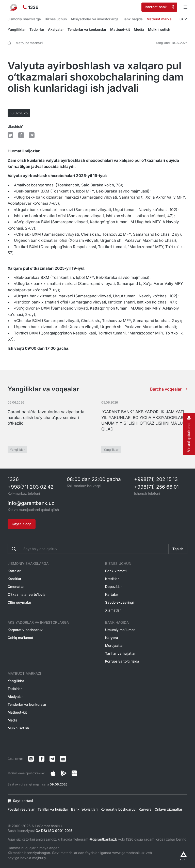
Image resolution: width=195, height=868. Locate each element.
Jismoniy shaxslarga (24, 19)
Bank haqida (133, 19)
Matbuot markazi (160, 19)
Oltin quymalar (19, 602)
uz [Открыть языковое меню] (182, 19)
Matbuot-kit (120, 29)
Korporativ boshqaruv (25, 630)
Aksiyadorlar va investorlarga (95, 19)
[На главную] (14, 7)
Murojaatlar (114, 646)
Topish (178, 549)
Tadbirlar (37, 29)
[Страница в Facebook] (64, 773)
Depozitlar (113, 587)
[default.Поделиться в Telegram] (32, 135)
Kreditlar (14, 579)
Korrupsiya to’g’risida (122, 661)
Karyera (112, 638)
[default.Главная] (9, 43)
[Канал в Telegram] (52, 759)
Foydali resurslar (21, 809)
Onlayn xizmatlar (168, 809)
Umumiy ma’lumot (120, 630)
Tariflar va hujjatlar (120, 653)
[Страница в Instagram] (53, 773)
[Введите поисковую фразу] (88, 549)
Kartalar (14, 571)
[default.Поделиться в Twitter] (10, 135)
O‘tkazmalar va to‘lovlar (27, 594)
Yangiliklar (17, 29)
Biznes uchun (56, 19)
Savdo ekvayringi (119, 602)
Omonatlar (16, 587)
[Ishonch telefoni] (30, 7)
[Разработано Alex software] (184, 856)
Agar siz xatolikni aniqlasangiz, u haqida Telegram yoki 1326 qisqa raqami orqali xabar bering (97, 839)
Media (139, 29)
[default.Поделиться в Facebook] (21, 135)
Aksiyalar (56, 29)
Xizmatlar (113, 610)
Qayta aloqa (22, 524)
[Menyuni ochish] (182, 7)
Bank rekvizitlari (84, 809)
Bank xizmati (116, 571)
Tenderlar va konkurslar (87, 29)
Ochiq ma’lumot (20, 638)
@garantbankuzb (103, 839)
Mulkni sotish (159, 29)
